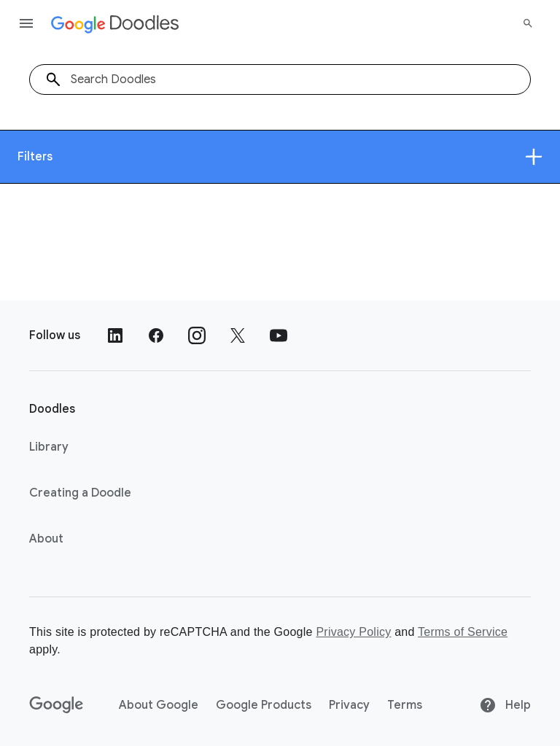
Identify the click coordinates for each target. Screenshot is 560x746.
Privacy (349, 705)
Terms (405, 705)
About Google (159, 705)
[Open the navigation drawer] (26, 23)
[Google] (57, 705)
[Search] (528, 23)
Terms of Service (463, 632)
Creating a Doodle (80, 493)
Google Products (264, 705)
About (46, 539)
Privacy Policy (353, 632)
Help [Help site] (505, 705)
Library (49, 447)
